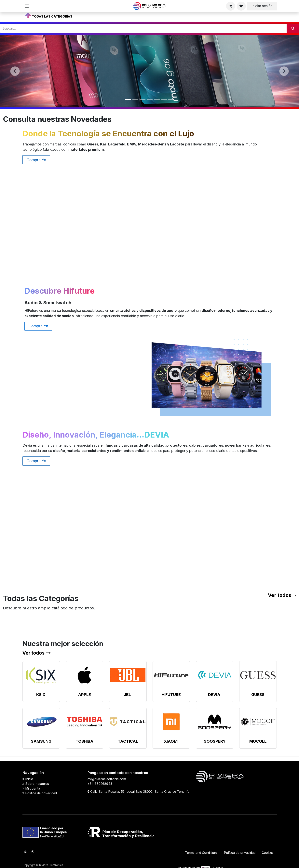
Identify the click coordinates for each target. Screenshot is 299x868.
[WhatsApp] (33, 852)
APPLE (84, 695)
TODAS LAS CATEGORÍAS (52, 16)
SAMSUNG (41, 741)
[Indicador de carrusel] (128, 99)
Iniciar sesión (262, 6)
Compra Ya (36, 160)
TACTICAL (128, 741)
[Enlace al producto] (41, 675)
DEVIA (214, 695)
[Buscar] (293, 28)
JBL (127, 695)
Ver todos (280, 595)
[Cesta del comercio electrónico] (231, 6)
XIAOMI (171, 741)
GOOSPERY (215, 741)
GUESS (258, 695)
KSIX (41, 695)
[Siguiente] (284, 71)
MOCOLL (258, 741)
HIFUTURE (171, 695)
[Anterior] (15, 71)
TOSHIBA (85, 741)
